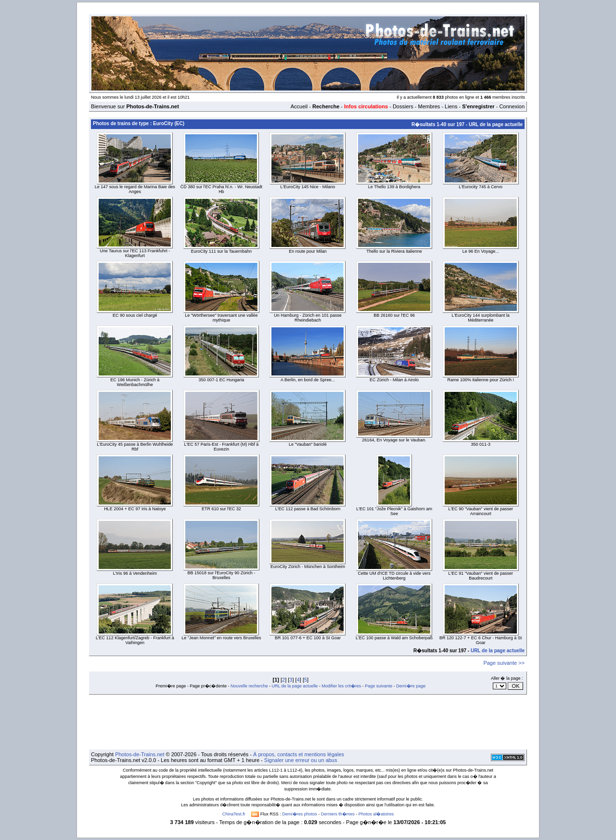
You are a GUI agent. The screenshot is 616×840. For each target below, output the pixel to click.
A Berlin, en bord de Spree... (308, 380)
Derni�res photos (300, 814)
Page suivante (379, 686)
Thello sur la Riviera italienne (394, 251)
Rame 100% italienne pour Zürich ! (481, 380)
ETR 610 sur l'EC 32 (221, 509)
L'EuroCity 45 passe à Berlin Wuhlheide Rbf (135, 447)
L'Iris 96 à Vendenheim (135, 573)
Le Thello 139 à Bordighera (394, 187)
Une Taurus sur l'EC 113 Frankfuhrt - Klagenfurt (135, 253)
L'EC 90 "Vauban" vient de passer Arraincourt (481, 511)
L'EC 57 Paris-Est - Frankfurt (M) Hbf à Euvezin (222, 447)
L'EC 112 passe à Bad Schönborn (308, 509)
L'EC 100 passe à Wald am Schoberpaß (394, 638)
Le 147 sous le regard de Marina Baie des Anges (135, 189)
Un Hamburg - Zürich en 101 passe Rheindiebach (308, 318)
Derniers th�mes (338, 814)
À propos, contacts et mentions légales (299, 754)
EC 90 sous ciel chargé (135, 315)
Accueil (299, 106)
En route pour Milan (308, 251)
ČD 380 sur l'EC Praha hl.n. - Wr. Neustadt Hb (221, 189)
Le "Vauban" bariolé (308, 444)
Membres (429, 106)
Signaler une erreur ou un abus (301, 760)
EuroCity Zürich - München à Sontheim (308, 567)
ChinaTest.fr (234, 814)
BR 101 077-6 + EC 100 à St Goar (308, 638)
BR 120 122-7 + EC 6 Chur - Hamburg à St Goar (481, 640)
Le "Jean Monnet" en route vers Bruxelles (221, 638)
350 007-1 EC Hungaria (222, 380)
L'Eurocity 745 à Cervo (481, 187)
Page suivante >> (504, 663)
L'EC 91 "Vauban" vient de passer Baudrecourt (481, 576)
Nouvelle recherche (249, 686)
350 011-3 (481, 444)
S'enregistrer (478, 106)
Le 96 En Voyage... (481, 251)
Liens (451, 106)
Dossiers (403, 106)
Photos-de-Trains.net (140, 754)
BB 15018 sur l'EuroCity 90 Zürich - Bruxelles (222, 575)
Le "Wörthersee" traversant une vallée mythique (221, 318)
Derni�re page (411, 686)
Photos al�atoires (376, 814)
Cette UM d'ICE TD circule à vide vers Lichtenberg (394, 576)
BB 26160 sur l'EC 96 (394, 315)
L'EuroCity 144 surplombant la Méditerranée (481, 318)
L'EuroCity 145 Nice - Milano (308, 187)
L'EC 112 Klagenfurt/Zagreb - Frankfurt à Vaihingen (135, 640)
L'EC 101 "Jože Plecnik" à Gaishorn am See (394, 511)
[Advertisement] (308, 722)
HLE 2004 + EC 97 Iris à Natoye (135, 509)
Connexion (512, 106)
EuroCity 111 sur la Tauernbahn (221, 251)
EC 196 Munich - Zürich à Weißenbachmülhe (135, 382)
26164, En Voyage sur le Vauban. (394, 440)
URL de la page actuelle (496, 124)
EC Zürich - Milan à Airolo (394, 380)
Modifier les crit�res (341, 686)
